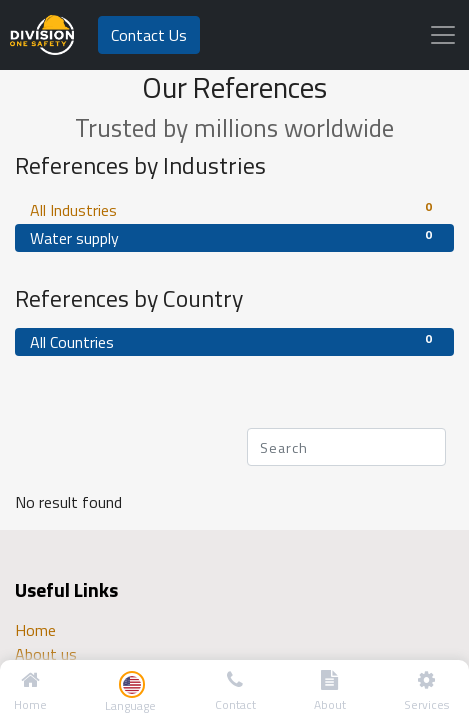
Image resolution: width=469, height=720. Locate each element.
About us (46, 654)
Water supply (234, 237)
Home (35, 630)
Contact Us (149, 35)
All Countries (234, 341)
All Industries (234, 209)
